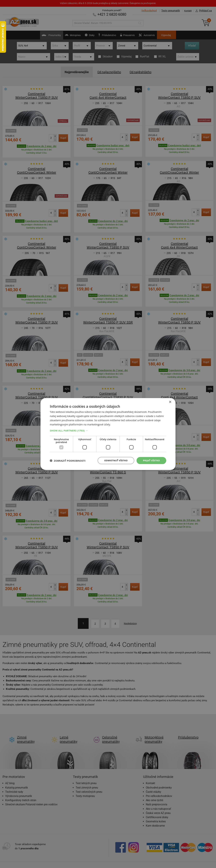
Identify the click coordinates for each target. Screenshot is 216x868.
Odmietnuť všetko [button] (114, 460)
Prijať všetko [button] (151, 460)
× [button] (170, 402)
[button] (108, 430)
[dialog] (108, 434)
